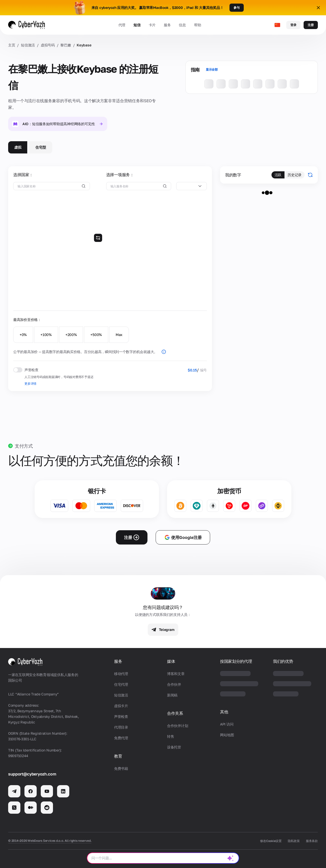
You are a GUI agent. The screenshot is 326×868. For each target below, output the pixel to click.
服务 (167, 25)
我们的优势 (283, 661)
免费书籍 (121, 768)
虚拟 (18, 147)
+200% (71, 335)
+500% (96, 335)
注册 (311, 25)
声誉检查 (121, 716)
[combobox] (192, 186)
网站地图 (227, 735)
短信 (137, 25)
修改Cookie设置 (271, 841)
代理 (122, 25)
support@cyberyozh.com (32, 774)
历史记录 (295, 175)
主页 (12, 45)
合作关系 (175, 713)
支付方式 (24, 446)
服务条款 (312, 841)
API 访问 (227, 724)
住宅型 (41, 147)
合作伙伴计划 (178, 726)
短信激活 (28, 45)
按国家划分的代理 (236, 661)
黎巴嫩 (66, 45)
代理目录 (121, 727)
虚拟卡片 (121, 706)
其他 (224, 712)
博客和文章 (176, 674)
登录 (293, 25)
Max (119, 335)
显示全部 (212, 69)
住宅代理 (121, 684)
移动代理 (121, 674)
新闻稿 (172, 695)
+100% (46, 335)
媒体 (171, 661)
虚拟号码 (48, 45)
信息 (182, 25)
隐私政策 (294, 841)
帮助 (198, 25)
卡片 (152, 25)
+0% (23, 335)
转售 (171, 736)
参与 (237, 8)
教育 (118, 756)
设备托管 (174, 747)
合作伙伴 (174, 684)
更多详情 (30, 384)
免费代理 (121, 738)
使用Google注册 (183, 537)
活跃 (278, 175)
